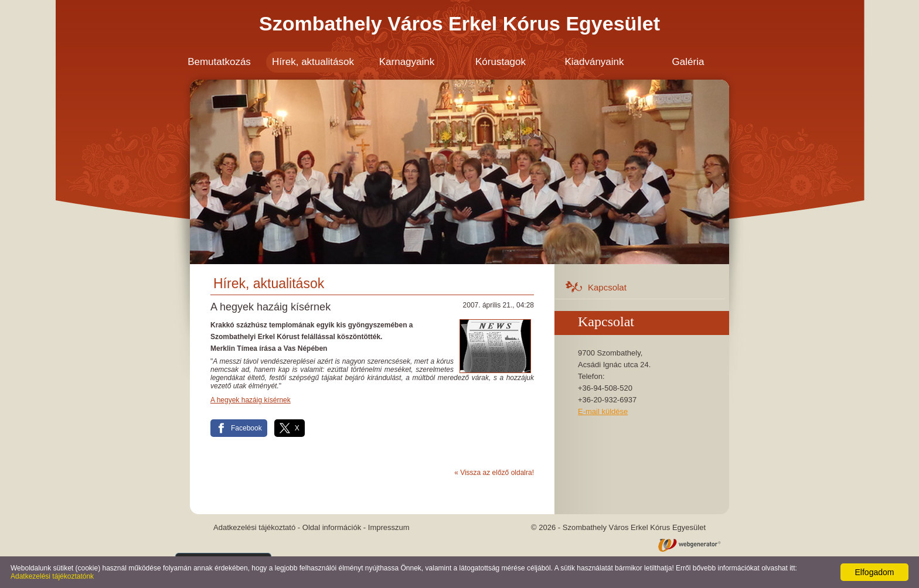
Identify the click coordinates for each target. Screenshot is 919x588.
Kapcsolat (607, 287)
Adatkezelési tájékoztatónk (52, 576)
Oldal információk (332, 527)
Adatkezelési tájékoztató (254, 527)
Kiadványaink (594, 62)
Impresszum (389, 527)
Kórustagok (501, 62)
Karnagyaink (407, 62)
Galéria (688, 62)
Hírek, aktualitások (313, 62)
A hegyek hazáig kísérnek (251, 400)
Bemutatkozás (219, 62)
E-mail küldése (603, 411)
